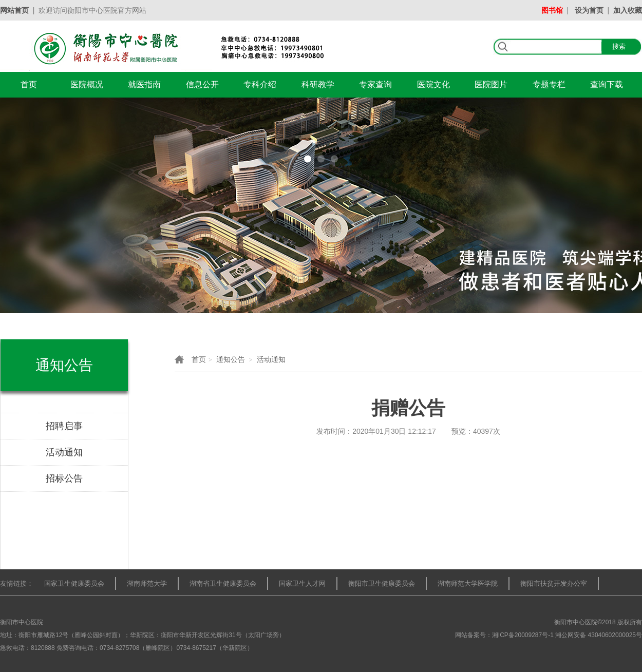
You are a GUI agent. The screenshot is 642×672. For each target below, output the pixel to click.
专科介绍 (260, 84)
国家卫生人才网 (302, 583)
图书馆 (552, 10)
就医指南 (144, 84)
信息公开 (202, 84)
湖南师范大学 (147, 583)
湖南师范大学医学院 (468, 583)
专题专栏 (549, 84)
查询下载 (607, 84)
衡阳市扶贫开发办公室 (554, 583)
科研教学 (318, 84)
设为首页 (589, 10)
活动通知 (271, 359)
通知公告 (231, 359)
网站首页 (14, 10)
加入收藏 (628, 10)
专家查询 (375, 84)
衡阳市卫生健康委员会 (382, 583)
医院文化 (433, 84)
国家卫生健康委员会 (74, 583)
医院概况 (87, 84)
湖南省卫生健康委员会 (223, 583)
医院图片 (491, 84)
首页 (29, 84)
